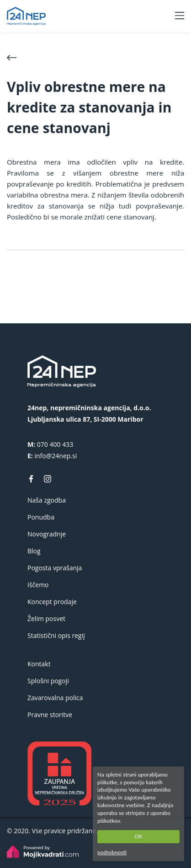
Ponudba (41, 517)
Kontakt (39, 664)
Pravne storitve (50, 715)
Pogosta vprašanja (55, 568)
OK (138, 836)
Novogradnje (47, 534)
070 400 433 (55, 444)
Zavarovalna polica (55, 698)
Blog (34, 551)
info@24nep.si (56, 456)
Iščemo (38, 585)
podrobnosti (112, 852)
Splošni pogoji (48, 681)
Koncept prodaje (52, 602)
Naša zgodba (47, 500)
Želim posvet (46, 619)
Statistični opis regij (56, 635)
